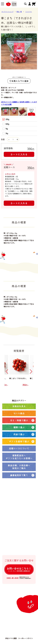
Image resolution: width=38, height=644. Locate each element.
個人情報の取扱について (18, 547)
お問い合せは (19, 569)
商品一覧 (19, 12)
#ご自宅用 (21, 102)
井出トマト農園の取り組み (19, 522)
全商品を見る (19, 406)
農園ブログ (14, 518)
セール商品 (19, 413)
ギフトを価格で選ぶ (19, 441)
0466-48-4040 (13, 578)
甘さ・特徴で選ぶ (19, 420)
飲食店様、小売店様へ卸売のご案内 (19, 467)
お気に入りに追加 (20, 81)
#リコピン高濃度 (11, 102)
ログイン (13, 551)
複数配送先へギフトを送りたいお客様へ (19, 457)
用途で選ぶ (19, 434)
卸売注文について (16, 530)
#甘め (3, 102)
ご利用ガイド (14, 534)
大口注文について (16, 526)
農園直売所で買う (19, 475)
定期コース (14, 514)
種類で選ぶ (19, 427)
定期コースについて (19, 448)
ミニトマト (29, 12)
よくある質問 (14, 538)
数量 (10, 139)
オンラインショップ (7, 12)
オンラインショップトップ (19, 506)
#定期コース (29, 102)
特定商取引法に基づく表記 (19, 542)
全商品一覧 (14, 510)
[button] (7, 372)
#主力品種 (8, 104)
